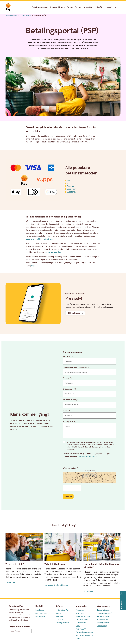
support (34, 265)
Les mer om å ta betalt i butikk (56, 585)
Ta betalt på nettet (26, 15)
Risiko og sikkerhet (62, 623)
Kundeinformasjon (82, 620)
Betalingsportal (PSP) (105, 613)
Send (67, 496)
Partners (79, 7)
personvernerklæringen (87, 456)
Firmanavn (67, 356)
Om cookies (80, 613)
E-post (66, 411)
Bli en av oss (60, 620)
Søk (100, 7)
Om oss (70, 7)
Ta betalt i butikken (104, 616)
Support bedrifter (41, 613)
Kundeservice (40, 616)
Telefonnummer (69, 400)
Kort (69, 183)
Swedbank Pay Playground (75, 294)
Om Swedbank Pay (62, 610)
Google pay (71, 189)
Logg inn (110, 7)
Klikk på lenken (73, 313)
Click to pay (71, 192)
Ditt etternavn (68, 389)
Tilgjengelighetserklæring (84, 632)
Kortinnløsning (102, 626)
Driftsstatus (80, 629)
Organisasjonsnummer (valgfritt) (76, 367)
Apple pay (71, 186)
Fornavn (66, 378)
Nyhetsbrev (60, 616)
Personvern (80, 610)
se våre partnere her (53, 252)
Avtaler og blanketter (83, 616)
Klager (78, 626)
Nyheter (62, 7)
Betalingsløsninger (40, 7)
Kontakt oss (89, 7)
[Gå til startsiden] (8, 7)
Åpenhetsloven (81, 623)
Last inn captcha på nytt (89, 471)
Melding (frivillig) (69, 421)
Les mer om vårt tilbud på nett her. (39, 239)
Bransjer (53, 7)
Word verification (70, 468)
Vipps (69, 180)
